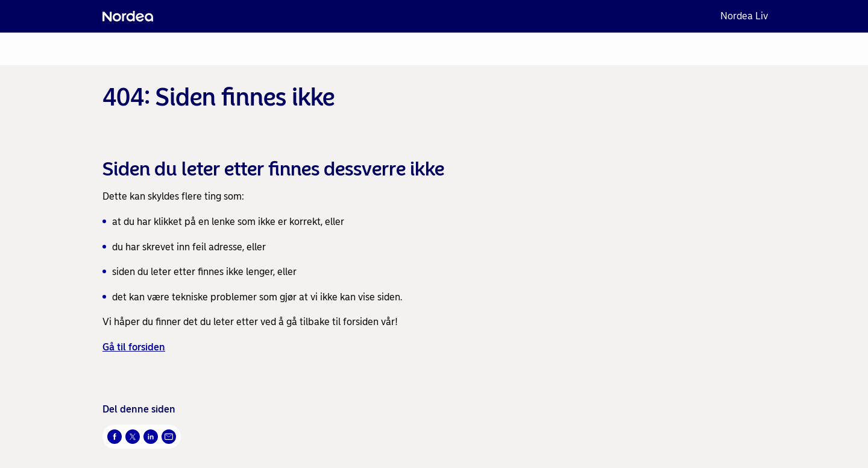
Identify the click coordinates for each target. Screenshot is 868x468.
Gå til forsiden (134, 347)
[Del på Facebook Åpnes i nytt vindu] (115, 437)
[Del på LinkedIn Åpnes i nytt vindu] (151, 437)
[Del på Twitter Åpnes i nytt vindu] (133, 437)
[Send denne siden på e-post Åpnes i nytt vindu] (169, 437)
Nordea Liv (744, 16)
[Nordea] (128, 16)
